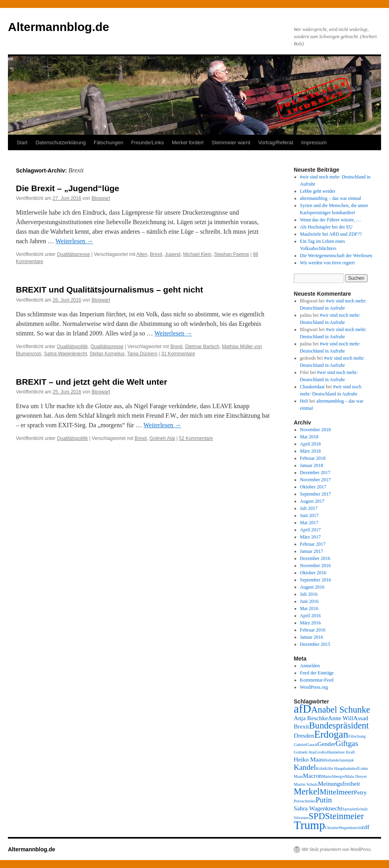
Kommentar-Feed (317, 680)
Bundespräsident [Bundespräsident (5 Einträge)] (339, 726)
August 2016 (312, 587)
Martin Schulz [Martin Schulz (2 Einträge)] (306, 784)
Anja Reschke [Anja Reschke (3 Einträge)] (311, 718)
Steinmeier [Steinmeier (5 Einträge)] (345, 816)
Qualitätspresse (73, 254)
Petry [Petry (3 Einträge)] (360, 792)
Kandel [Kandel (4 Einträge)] (305, 767)
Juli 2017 (309, 508)
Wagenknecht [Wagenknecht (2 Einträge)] (350, 828)
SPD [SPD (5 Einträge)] (317, 816)
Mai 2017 (309, 523)
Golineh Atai (162, 438)
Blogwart (101, 198)
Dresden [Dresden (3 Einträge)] (304, 735)
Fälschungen (108, 142)
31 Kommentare (178, 354)
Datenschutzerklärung (60, 142)
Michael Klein (197, 254)
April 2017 (310, 530)
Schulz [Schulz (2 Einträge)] (362, 809)
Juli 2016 (309, 594)
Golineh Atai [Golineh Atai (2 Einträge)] (305, 752)
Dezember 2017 (315, 473)
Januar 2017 (312, 551)
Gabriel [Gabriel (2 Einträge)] (300, 745)
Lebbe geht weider (318, 191)
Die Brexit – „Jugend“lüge (67, 188)
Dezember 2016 (315, 558)
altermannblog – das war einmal (331, 198)
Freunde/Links (147, 142)
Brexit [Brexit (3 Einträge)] (301, 726)
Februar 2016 (313, 630)
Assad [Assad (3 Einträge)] (361, 718)
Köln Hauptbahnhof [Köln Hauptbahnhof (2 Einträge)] (341, 768)
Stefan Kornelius (107, 354)
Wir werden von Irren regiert (327, 263)
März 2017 (310, 537)
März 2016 (310, 623)
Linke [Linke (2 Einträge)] (363, 768)
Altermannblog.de (59, 27)
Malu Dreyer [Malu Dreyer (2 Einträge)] (356, 776)
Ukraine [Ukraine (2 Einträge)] (332, 828)
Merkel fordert (188, 142)
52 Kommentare (196, 438)
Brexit (156, 254)
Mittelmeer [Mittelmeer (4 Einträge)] (337, 792)
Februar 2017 (313, 544)
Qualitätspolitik (72, 347)
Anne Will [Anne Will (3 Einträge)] (341, 718)
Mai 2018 (309, 437)
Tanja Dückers (142, 354)
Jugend (172, 254)
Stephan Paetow (231, 254)
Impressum (314, 142)
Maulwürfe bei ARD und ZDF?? (331, 234)
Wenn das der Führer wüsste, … (331, 220)
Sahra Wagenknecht (65, 354)
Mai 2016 (309, 608)
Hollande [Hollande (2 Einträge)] (331, 760)
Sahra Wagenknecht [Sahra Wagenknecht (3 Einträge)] (318, 808)
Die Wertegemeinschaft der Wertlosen (336, 256)
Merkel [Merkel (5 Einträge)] (307, 791)
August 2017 (312, 501)
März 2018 (310, 451)
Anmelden (310, 666)
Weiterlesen (74, 241)
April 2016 (310, 616)
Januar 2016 (312, 637)
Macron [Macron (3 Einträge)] (312, 776)
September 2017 (316, 494)
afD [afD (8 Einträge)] (302, 709)
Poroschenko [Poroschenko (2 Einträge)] (305, 801)
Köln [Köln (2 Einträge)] (320, 768)
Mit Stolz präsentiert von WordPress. (337, 849)
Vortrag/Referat (276, 142)
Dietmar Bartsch (202, 347)
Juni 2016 (309, 601)
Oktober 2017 (313, 487)
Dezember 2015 (315, 644)
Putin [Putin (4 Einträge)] (324, 800)
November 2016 (316, 566)
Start (22, 142)
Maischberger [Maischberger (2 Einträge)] (333, 776)
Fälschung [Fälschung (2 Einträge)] (357, 736)
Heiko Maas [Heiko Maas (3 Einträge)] (309, 759)
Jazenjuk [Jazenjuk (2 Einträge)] (346, 760)
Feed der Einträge (317, 673)
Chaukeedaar (313, 387)
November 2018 (316, 430)
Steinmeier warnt (231, 142)
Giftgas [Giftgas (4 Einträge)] (347, 743)
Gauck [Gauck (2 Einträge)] (312, 745)
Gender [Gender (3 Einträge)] (326, 744)
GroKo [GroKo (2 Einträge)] (322, 752)
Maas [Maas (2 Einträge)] (298, 776)
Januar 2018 (312, 465)
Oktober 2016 (313, 573)
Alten (142, 254)
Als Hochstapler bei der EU (326, 227)
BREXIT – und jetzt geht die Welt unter (91, 382)
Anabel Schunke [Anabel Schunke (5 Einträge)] (341, 710)
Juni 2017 (309, 515)
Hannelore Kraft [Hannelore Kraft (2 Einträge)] (341, 752)
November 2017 (316, 480)
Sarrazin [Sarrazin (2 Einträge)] (349, 809)
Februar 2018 (313, 458)
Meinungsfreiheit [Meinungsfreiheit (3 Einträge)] (339, 784)
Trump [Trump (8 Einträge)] (309, 825)
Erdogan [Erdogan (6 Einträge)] (331, 734)
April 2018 (310, 444)
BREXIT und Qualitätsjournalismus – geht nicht (109, 290)
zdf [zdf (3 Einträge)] (366, 827)
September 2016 (316, 580)
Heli (304, 401)
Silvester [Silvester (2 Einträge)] (301, 818)
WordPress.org (314, 687)
